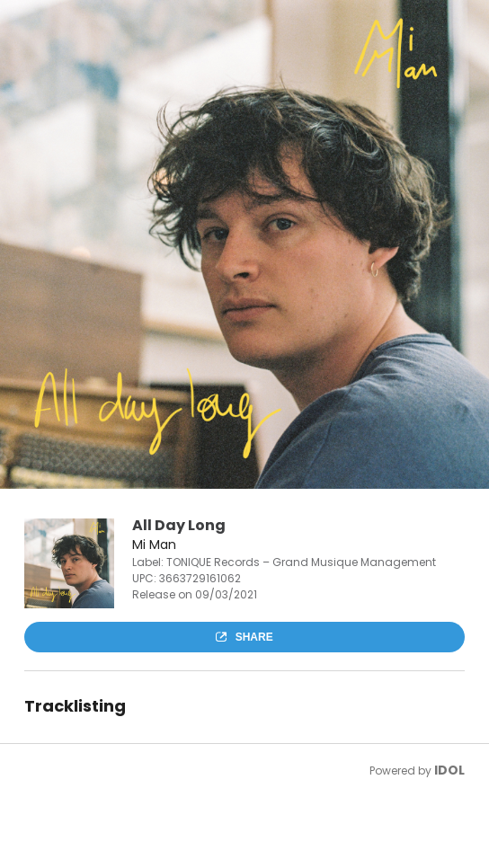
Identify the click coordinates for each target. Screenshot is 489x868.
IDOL (449, 770)
